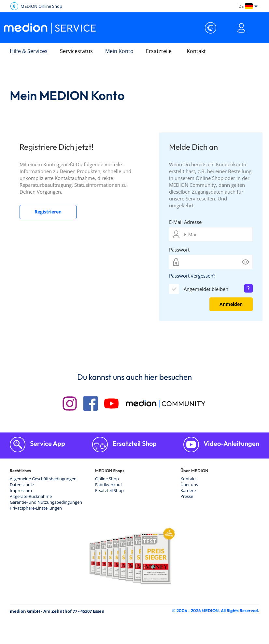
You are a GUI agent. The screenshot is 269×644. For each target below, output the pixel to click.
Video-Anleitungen (231, 443)
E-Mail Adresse (185, 222)
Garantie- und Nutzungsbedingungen (46, 502)
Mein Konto (119, 51)
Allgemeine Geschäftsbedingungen (43, 479)
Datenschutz (22, 485)
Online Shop (107, 479)
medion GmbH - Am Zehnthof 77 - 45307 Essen (57, 611)
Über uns (189, 485)
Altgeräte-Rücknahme (31, 496)
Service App (47, 443)
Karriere (188, 490)
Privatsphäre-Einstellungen (36, 508)
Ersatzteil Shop (134, 443)
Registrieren (48, 212)
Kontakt (196, 51)
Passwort (179, 250)
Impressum (21, 490)
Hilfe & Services (29, 51)
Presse (187, 496)
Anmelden (231, 304)
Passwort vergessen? (192, 276)
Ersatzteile (159, 51)
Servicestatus (76, 51)
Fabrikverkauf (108, 485)
